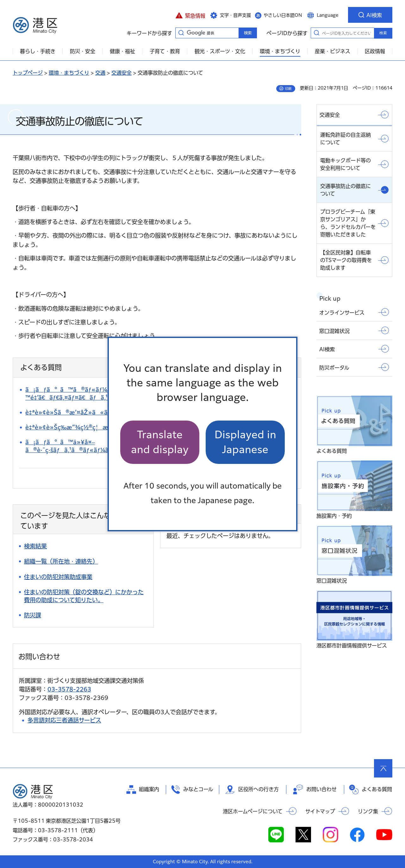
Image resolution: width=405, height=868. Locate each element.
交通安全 (121, 73)
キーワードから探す (181, 33)
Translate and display (160, 442)
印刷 (288, 89)
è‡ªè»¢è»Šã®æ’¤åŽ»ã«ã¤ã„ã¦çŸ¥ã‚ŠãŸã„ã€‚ (106, 412)
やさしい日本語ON (283, 15)
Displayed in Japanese (245, 442)
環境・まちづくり (69, 73)
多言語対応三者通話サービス (64, 720)
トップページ (28, 73)
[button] (190, 15)
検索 (383, 33)
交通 (100, 73)
